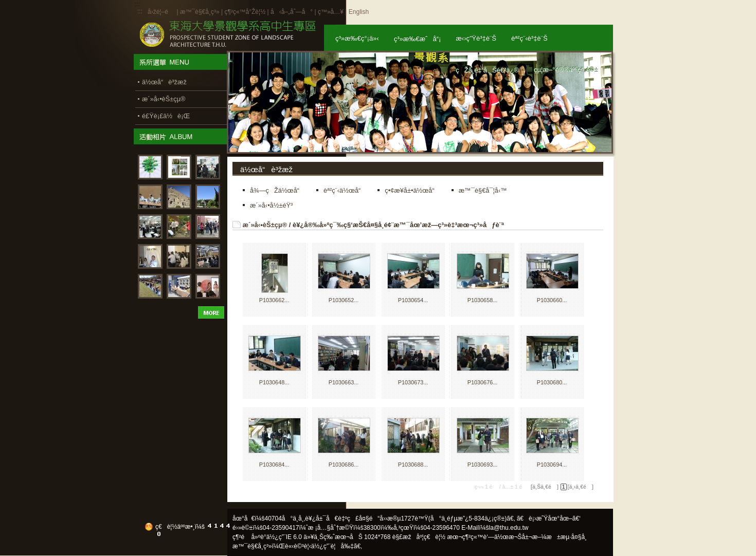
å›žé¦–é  (161, 12)
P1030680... (552, 382)
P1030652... (344, 300)
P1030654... (413, 300)
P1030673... (413, 382)
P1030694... (552, 465)
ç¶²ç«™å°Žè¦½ (245, 12)
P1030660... (552, 300)
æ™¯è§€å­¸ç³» (201, 12)
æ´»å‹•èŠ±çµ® (265, 225)
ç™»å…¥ (331, 12)
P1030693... (483, 465)
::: (140, 11)
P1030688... (413, 465)
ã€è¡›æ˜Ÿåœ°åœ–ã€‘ (549, 518)
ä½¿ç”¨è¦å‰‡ (332, 546)
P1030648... (274, 382)
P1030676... (483, 382)
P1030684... (274, 465)
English (359, 12)
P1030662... (274, 300)
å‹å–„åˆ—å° (292, 12)
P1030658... (483, 300)
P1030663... (344, 382)
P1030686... (344, 465)
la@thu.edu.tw (509, 528)
